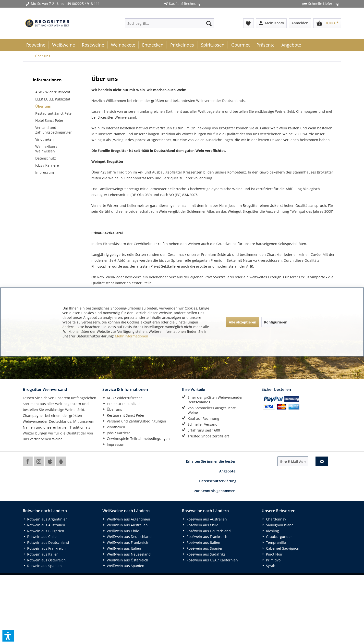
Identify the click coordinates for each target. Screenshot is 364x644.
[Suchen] (209, 23)
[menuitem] (170, 23)
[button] (8, 636)
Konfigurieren (276, 322)
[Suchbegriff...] (170, 23)
